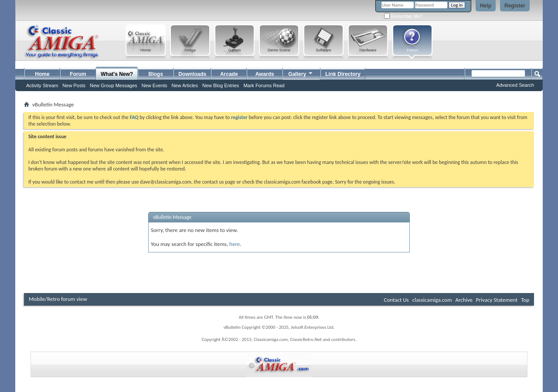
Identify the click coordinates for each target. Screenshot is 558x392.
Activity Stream (42, 85)
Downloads (192, 74)
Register (515, 6)
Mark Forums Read (264, 85)
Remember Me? (403, 16)
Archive (464, 300)
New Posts (74, 85)
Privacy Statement (497, 300)
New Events (155, 85)
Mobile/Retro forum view (58, 299)
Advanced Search (515, 85)
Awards (265, 74)
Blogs (156, 74)
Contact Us (396, 300)
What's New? (117, 74)
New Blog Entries (221, 85)
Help (486, 6)
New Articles (185, 85)
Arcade (229, 74)
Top (525, 300)
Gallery (301, 73)
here (235, 244)
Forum (78, 74)
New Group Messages (114, 85)
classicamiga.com (432, 300)
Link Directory (343, 74)
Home (42, 74)
